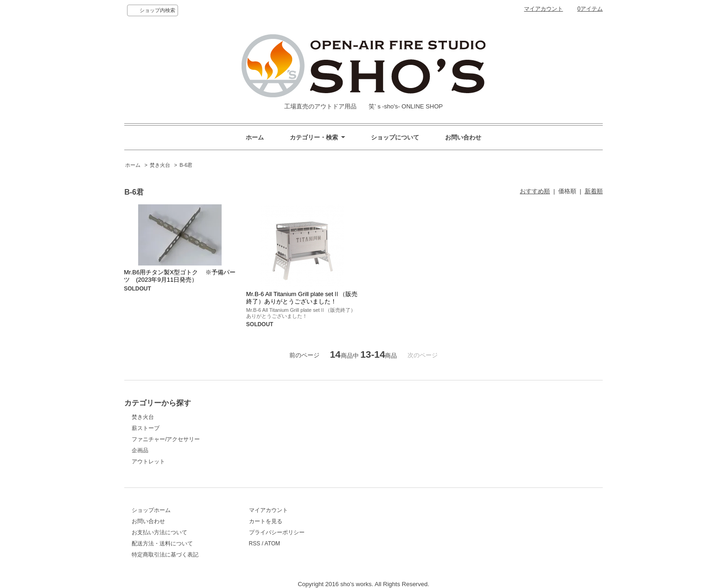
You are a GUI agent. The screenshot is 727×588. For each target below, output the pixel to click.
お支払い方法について (159, 532)
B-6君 (186, 165)
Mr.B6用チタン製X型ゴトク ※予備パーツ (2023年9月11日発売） (180, 276)
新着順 (594, 191)
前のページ (304, 355)
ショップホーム (151, 510)
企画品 (140, 450)
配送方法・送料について (162, 544)
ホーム (255, 137)
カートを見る (266, 521)
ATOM (273, 544)
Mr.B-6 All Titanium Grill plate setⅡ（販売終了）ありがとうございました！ (302, 298)
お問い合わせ (463, 137)
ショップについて (395, 137)
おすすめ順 (535, 191)
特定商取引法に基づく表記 (165, 555)
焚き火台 (160, 165)
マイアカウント (543, 9)
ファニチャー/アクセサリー (166, 439)
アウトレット (148, 462)
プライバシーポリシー (277, 532)
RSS (255, 544)
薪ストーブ (146, 428)
